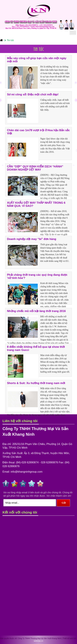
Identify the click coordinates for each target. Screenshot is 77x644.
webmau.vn (38, 641)
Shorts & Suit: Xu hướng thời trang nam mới (36, 383)
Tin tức (9, 40)
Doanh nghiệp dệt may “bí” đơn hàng (32, 239)
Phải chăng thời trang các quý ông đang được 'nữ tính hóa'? (37, 276)
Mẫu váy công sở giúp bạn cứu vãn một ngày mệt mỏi (37, 60)
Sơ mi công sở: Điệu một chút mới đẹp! (33, 94)
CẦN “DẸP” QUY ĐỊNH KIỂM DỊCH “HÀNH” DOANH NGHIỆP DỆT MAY (35, 168)
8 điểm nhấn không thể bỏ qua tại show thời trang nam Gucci (36, 348)
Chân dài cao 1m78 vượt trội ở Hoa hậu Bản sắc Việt (38, 132)
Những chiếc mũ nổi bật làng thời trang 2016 (36, 311)
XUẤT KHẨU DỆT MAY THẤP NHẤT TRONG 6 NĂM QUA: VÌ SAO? (36, 204)
